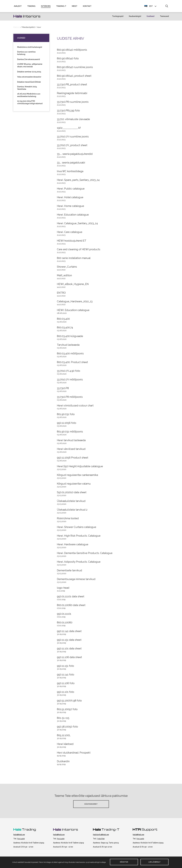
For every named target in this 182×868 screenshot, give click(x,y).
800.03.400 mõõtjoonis (70, 355)
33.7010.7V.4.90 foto (69, 372)
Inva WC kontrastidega (70, 172)
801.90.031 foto (66, 415)
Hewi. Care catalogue (70, 233)
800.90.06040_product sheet (74, 77)
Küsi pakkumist (91, 805)
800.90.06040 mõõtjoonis (72, 51)
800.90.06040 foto (68, 60)
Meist (75, 7)
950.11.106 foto (66, 684)
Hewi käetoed (65, 745)
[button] (167, 7)
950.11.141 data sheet (69, 632)
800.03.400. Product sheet (72, 363)
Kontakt (87, 7)
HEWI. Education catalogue (73, 311)
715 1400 (21, 840)
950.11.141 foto (66, 676)
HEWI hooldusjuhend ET (72, 242)
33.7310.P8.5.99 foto (68, 112)
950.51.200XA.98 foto (69, 702)
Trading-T (61, 7)
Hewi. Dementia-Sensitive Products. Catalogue (85, 554)
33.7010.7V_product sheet (72, 146)
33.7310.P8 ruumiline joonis (73, 103)
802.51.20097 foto (67, 710)
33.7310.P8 (63, 389)
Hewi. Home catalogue (70, 207)
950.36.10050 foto (67, 728)
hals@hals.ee (19, 836)
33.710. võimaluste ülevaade (73, 120)
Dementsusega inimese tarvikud (76, 580)
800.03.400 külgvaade (70, 337)
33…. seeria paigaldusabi (71, 164)
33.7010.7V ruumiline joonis (73, 138)
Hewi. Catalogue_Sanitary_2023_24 (77, 224)
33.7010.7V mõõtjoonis (70, 381)
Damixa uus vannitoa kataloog (26, 54)
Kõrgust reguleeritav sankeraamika (77, 476)
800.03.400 (63, 320)
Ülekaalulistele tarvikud (71, 502)
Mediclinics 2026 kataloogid (30, 48)
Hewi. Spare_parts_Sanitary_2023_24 (78, 181)
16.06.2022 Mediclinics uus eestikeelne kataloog (29, 96)
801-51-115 (63, 719)
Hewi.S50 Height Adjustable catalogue (80, 467)
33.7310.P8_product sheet (72, 86)
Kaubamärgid (135, 17)
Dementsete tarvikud (69, 572)
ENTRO (61, 294)
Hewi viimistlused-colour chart (75, 407)
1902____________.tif (69, 129)
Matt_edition (64, 277)
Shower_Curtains (67, 268)
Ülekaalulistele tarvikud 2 (72, 511)
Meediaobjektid (28, 28)
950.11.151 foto (65, 667)
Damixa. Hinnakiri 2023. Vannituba (27, 89)
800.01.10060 (65, 624)
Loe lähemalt (154, 862)
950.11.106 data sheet (69, 658)
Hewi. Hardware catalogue (73, 546)
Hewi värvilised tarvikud (71, 450)
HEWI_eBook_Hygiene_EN (73, 285)
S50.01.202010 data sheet (72, 493)
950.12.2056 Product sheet (73, 459)
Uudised (150, 17)
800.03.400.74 (65, 329)
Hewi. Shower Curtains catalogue (77, 528)
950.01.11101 (64, 615)
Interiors (46, 7)
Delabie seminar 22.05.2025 (29, 73)
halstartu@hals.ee (101, 836)
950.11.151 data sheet (69, 641)
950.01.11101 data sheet (71, 598)
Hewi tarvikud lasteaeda (71, 441)
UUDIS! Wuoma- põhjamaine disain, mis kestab (30, 66)
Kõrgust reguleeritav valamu (74, 485)
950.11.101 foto (66, 693)
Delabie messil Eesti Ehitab (29, 83)
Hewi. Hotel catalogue (70, 198)
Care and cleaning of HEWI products (79, 250)
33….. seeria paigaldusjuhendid (75, 155)
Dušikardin (63, 762)
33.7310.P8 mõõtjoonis (70, 398)
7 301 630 (101, 840)
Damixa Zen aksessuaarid (28, 60)
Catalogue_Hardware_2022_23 (75, 303)
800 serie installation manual (74, 259)
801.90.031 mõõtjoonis (70, 433)
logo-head (63, 589)
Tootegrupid (118, 17)
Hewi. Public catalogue (71, 190)
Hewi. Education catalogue (73, 216)
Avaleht (18, 7)
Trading (31, 7)
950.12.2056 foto (67, 424)
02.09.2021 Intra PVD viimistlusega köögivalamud (30, 103)
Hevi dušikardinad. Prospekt (74, 754)
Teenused (164, 17)
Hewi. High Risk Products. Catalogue (79, 537)
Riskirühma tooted (68, 519)
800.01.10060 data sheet (71, 606)
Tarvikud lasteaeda (68, 346)
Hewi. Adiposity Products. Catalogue (79, 563)
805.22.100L (64, 736)
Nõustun (124, 862)
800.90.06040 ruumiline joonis (75, 68)
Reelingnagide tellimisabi (72, 94)
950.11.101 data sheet (69, 650)
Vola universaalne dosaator (29, 78)
